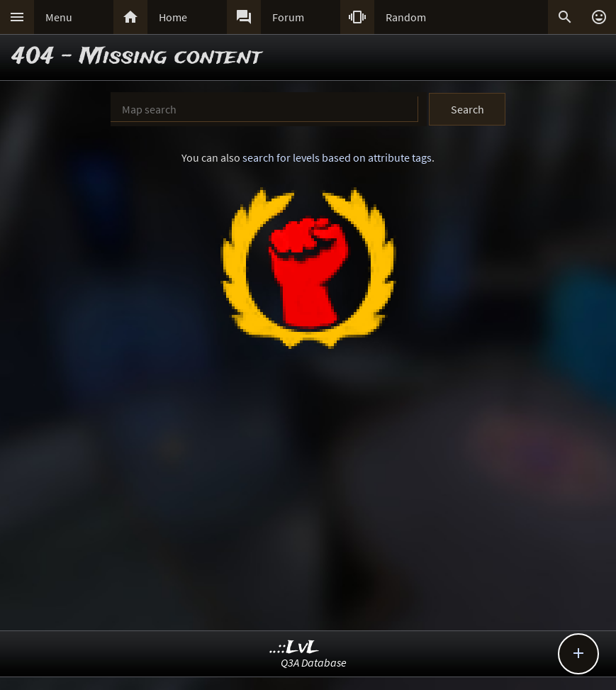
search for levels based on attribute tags (337, 157)
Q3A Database (314, 662)
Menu (59, 17)
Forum (288, 17)
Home (173, 17)
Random (406, 17)
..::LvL (295, 648)
